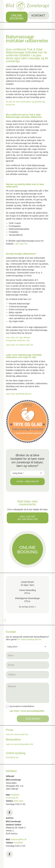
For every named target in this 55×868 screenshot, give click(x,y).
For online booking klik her (29, 639)
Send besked (33, 719)
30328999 (18, 843)
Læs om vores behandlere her (20, 744)
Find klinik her (12, 757)
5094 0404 (18, 801)
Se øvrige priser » (28, 607)
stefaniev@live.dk (19, 839)
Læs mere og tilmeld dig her (19, 394)
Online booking (17, 17)
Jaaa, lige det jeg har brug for (27, 518)
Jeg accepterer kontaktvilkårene (20, 706)
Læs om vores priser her (17, 734)
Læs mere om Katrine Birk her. (20, 345)
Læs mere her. (21, 244)
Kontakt (38, 15)
